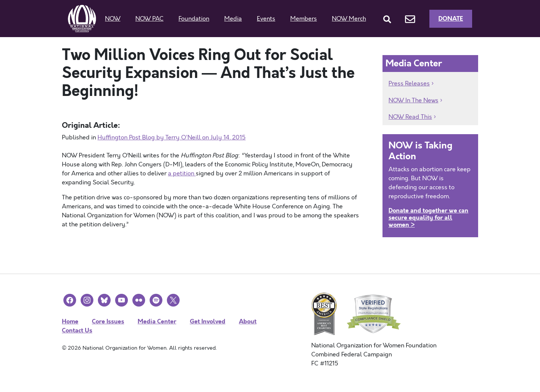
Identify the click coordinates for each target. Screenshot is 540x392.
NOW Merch (349, 19)
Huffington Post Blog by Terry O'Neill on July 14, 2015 (172, 138)
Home (70, 321)
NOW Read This (410, 117)
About (248, 321)
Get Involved (208, 321)
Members (304, 19)
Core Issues (108, 321)
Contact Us (77, 330)
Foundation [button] (194, 19)
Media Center (157, 321)
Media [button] (233, 19)
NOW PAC (149, 19)
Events (266, 19)
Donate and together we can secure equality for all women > (428, 218)
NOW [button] (113, 19)
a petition (182, 174)
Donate (451, 19)
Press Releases (409, 84)
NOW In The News (413, 100)
